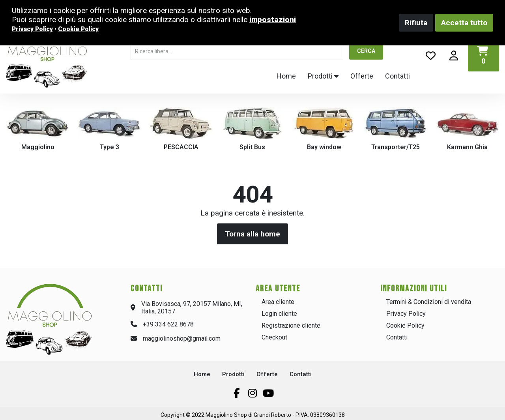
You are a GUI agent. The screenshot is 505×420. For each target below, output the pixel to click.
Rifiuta (416, 23)
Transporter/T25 (396, 147)
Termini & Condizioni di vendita (429, 302)
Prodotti (323, 76)
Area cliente (278, 302)
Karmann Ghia (467, 147)
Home (286, 76)
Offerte (362, 76)
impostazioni (273, 20)
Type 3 (109, 147)
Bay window (324, 147)
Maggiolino (38, 147)
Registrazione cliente (291, 325)
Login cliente (279, 314)
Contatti (397, 76)
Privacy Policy (406, 314)
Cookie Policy (405, 325)
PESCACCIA (181, 147)
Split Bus (252, 147)
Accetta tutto (464, 23)
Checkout (274, 337)
